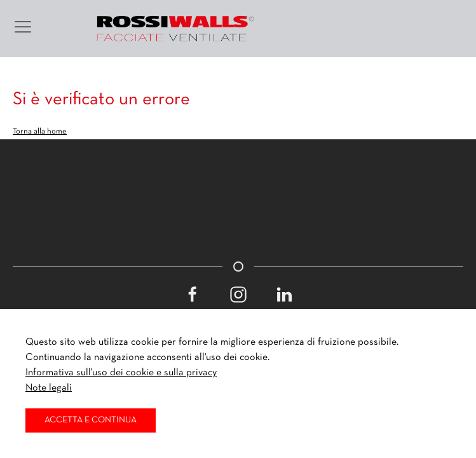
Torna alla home (40, 132)
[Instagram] (238, 295)
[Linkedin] (284, 295)
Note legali (49, 388)
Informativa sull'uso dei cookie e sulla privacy (121, 373)
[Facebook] (193, 295)
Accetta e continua (91, 420)
